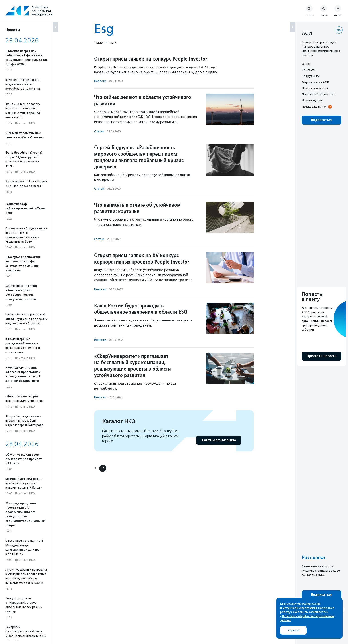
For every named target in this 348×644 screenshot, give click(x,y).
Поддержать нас (314, 107)
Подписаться (321, 120)
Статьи (99, 131)
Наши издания (312, 100)
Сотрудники (311, 76)
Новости (100, 81)
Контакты (309, 70)
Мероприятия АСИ (315, 82)
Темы (99, 42)
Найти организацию (219, 440)
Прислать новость (315, 88)
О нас (306, 64)
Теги (113, 42)
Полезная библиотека (318, 94)
